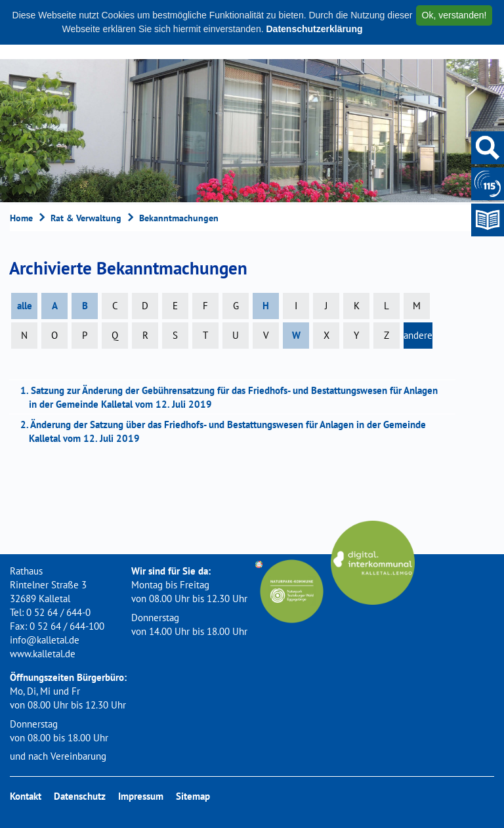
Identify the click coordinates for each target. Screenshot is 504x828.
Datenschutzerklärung (314, 29)
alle (25, 306)
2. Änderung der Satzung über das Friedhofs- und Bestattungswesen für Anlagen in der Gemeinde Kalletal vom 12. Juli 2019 (227, 431)
